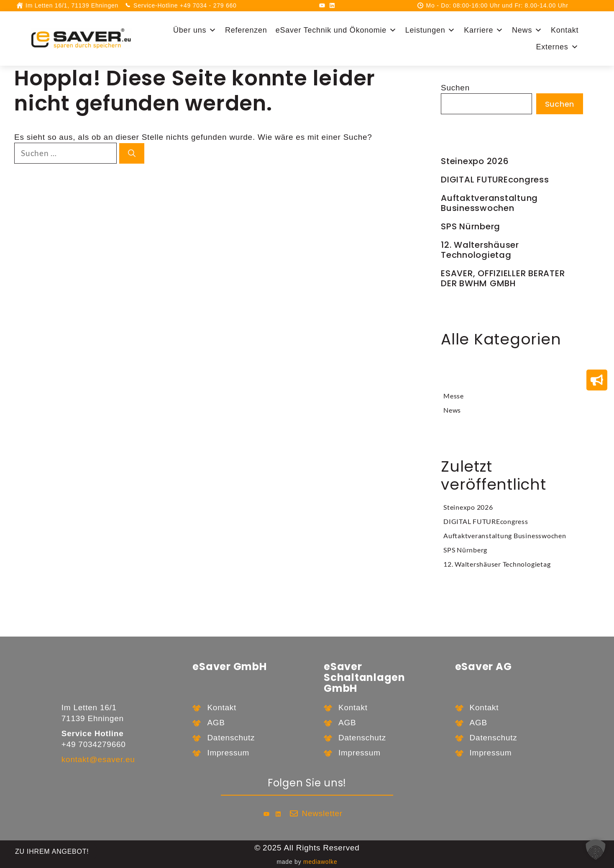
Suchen (455, 88)
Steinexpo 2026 (475, 161)
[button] (596, 850)
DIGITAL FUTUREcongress (495, 180)
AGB (216, 723)
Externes (557, 47)
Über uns (195, 30)
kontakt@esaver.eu (98, 759)
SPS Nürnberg (471, 226)
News (527, 30)
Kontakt (565, 30)
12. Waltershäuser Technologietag (480, 250)
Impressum (228, 753)
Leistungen (430, 30)
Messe (454, 396)
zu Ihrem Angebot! (52, 851)
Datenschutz (231, 738)
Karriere (484, 30)
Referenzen (246, 30)
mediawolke (320, 862)
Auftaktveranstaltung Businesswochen (489, 203)
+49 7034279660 (94, 744)
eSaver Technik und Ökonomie (336, 30)
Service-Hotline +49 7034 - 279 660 (185, 5)
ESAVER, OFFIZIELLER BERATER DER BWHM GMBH (503, 278)
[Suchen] (132, 153)
